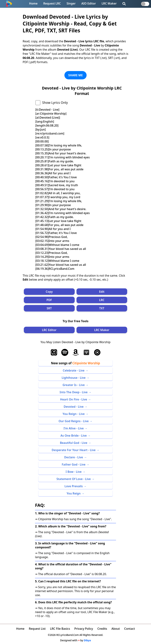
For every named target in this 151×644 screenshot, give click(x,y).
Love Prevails (74, 486)
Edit (102, 292)
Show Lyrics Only (55, 103)
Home (33, 3)
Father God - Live (74, 464)
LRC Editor (49, 330)
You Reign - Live (74, 414)
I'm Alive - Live (74, 428)
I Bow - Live (74, 472)
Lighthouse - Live (74, 378)
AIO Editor (89, 3)
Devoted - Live (74, 407)
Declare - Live (74, 457)
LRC (102, 300)
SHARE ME (76, 75)
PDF (49, 300)
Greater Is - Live (74, 385)
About (116, 629)
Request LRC (52, 3)
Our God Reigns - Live (74, 421)
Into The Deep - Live (74, 392)
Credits (102, 629)
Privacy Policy (84, 629)
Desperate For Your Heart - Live (74, 450)
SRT (49, 308)
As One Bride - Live (74, 436)
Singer (71, 3)
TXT (102, 308)
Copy (49, 292)
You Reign (74, 493)
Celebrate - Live (74, 370)
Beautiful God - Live (74, 443)
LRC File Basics (60, 629)
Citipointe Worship (86, 363)
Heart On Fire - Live (74, 399)
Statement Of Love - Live (74, 479)
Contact (129, 629)
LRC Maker (109, 3)
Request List (37, 629)
